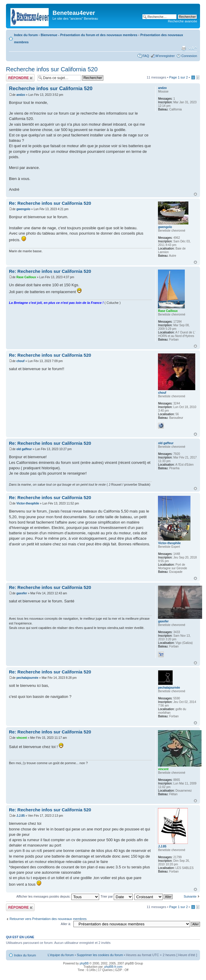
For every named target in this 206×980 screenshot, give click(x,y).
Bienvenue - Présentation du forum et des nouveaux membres (89, 35)
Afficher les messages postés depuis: (58, 896)
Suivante (190, 896)
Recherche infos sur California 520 (52, 69)
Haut (195, 194)
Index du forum (26, 35)
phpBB (84, 963)
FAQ (146, 56)
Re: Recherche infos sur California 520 (50, 203)
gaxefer (22, 593)
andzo (21, 95)
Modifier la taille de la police (193, 48)
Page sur (179, 77)
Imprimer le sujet (184, 48)
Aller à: (66, 924)
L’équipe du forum (61, 955)
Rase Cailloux (26, 277)
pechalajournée (27, 678)
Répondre (20, 78)
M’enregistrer (165, 56)
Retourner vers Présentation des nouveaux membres (48, 919)
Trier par (117, 896)
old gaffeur (24, 449)
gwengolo (23, 209)
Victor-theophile (28, 503)
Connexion (189, 56)
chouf (20, 361)
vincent (22, 738)
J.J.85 (21, 816)
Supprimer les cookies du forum (100, 955)
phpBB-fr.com (114, 967)
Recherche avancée (182, 21)
